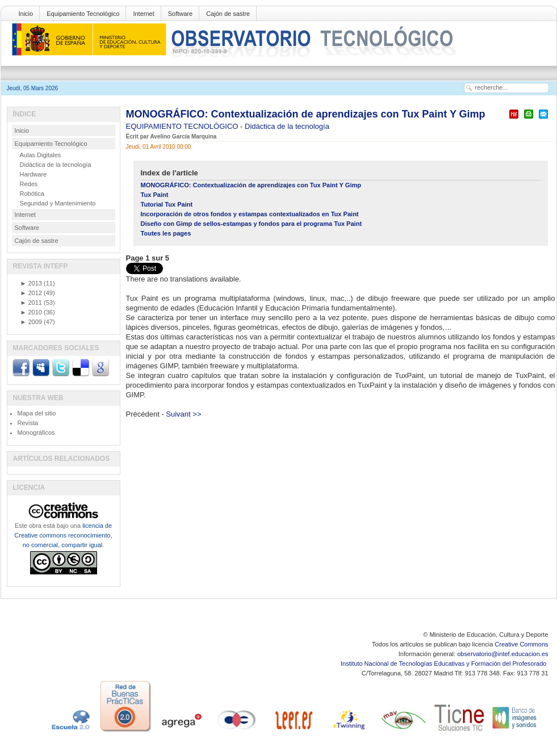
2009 (31, 322)
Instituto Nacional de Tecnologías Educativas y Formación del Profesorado (444, 663)
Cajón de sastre (228, 14)
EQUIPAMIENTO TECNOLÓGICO (183, 126)
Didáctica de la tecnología (287, 126)
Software (180, 14)
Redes (29, 184)
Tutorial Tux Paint (167, 204)
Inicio (26, 14)
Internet (143, 14)
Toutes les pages (166, 233)
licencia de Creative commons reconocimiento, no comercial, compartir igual (63, 535)
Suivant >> (183, 414)
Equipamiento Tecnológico (83, 14)
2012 (31, 293)
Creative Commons (521, 644)
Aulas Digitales (41, 155)
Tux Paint (155, 195)
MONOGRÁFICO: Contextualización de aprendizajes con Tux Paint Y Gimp (306, 114)
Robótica (32, 194)
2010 (31, 312)
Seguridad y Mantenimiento (58, 203)
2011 (31, 303)
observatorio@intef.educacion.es (502, 654)
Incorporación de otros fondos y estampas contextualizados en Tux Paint (250, 214)
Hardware (33, 174)
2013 (31, 283)
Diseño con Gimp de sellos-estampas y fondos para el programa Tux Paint (252, 224)
